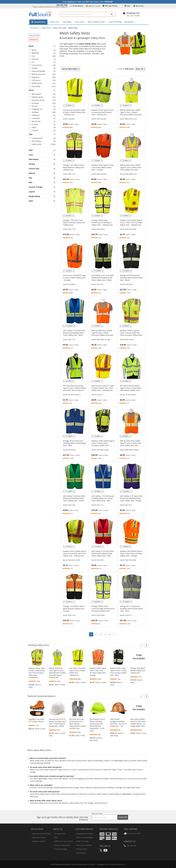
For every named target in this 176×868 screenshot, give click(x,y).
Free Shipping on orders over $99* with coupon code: (88, 2)
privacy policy (82, 849)
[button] (142, 645)
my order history (39, 837)
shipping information (85, 834)
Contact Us (130, 841)
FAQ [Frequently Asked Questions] (56, 837)
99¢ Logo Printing (110, 6)
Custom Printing (115, 22)
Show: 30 (140, 69)
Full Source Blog (61, 849)
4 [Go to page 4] (105, 634)
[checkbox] (43, 50)
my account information (42, 834)
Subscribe (123, 817)
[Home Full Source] (35, 28)
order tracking (82, 841)
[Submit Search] (112, 14)
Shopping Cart (133, 13)
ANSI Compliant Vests (96, 22)
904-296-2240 (62, 5)
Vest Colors (79, 22)
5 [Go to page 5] (110, 634)
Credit (93, 6)
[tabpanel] (103, 352)
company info (60, 834)
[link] (75, 118)
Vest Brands (129, 22)
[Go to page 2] (114, 634)
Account (138, 6)
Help (127, 6)
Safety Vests (55, 22)
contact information (62, 845)
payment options (39, 841)
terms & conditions (84, 845)
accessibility (81, 853)
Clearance (34, 39)
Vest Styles (67, 22)
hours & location (64, 841)
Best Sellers (70, 69)
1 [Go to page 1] (91, 634)
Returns (77, 6)
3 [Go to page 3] (101, 634)
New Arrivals (34, 35)
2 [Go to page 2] (96, 634)
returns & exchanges (85, 837)
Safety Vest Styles (60, 28)
